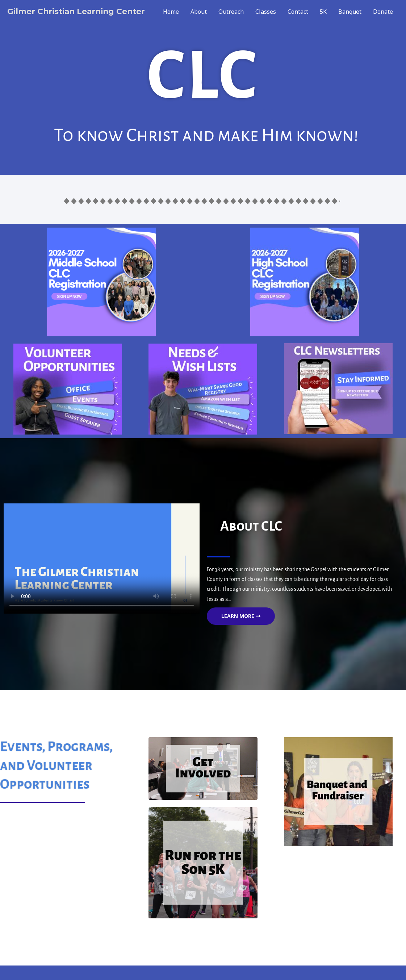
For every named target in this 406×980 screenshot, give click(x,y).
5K (323, 12)
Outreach (231, 12)
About (199, 12)
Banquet (350, 12)
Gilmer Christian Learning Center (78, 11)
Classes (266, 12)
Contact (298, 12)
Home (171, 12)
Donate (383, 12)
